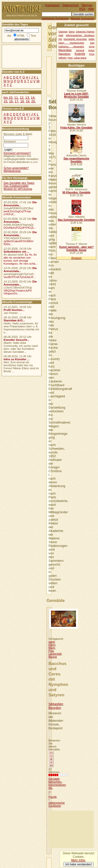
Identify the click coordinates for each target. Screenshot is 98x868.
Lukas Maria (80, 58)
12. (22, 98)
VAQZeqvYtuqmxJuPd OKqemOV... (17, 292)
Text (33, 36)
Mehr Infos (78, 860)
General (80, 50)
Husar (91, 50)
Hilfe (91, 9)
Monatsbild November (75, 39)
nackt (52, 642)
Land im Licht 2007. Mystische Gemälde (76, 95)
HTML (21, 36)
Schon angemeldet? (16, 168)
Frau (51, 651)
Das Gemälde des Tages (19, 183)
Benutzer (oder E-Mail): (18, 134)
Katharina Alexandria (71, 47)
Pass (70, 58)
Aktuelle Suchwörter (82, 18)
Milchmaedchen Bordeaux (80, 35)
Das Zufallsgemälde (16, 186)
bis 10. (8, 98)
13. (27, 98)
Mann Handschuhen (71, 43)
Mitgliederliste (12, 171)
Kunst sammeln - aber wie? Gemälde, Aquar (76, 248)
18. (22, 101)
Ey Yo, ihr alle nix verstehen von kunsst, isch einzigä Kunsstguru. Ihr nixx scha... (20, 259)
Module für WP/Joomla (18, 189)
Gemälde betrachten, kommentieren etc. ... (57, 785)
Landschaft (55, 654)
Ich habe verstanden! (78, 864)
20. (33, 101)
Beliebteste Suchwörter (55, 18)
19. (28, 101)
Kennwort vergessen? (17, 153)
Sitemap (87, 5)
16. (11, 101)
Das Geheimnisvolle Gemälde (76, 220)
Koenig (80, 54)
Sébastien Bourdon (56, 706)
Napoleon (64, 54)
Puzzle (53, 797)
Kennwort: (10, 142)
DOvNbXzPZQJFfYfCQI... (20, 228)
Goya (92, 47)
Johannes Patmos (85, 32)
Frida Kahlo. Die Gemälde (76, 128)
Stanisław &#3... (14, 320)
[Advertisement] (71, 829)
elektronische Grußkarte (57, 804)
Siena (71, 32)
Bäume (53, 657)
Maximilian (65, 50)
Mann (52, 648)
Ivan (92, 43)
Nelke (91, 39)
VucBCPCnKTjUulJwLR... (19, 277)
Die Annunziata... (20, 204)
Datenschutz (70, 5)
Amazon (76, 258)
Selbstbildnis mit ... (16, 252)
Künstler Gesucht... (16, 340)
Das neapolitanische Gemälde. (76, 160)
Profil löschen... (14, 310)
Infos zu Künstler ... (16, 359)
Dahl (61, 35)
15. (6, 101)
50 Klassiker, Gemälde (76, 192)
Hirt (60, 39)
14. (33, 98)
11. (16, 98)
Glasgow (63, 32)
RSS (82, 9)
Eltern (52, 645)
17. (17, 101)
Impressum (52, 5)
